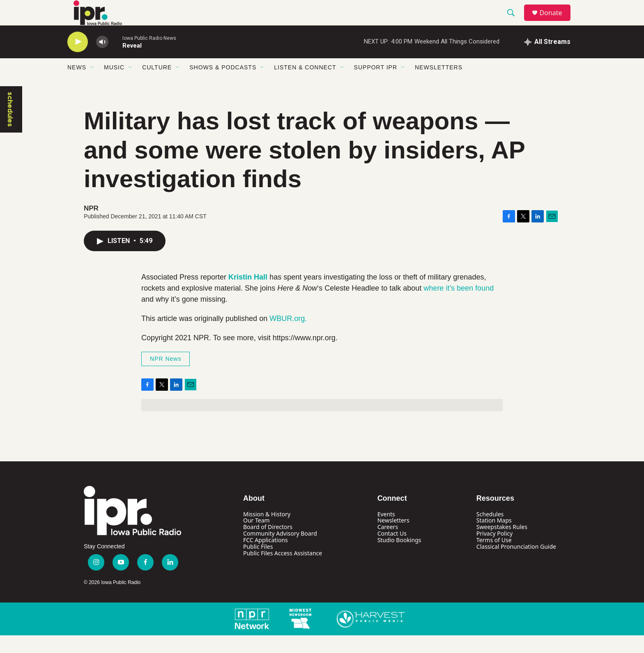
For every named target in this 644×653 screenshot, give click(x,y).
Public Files (258, 565)
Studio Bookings (399, 558)
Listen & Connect (305, 85)
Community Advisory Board (280, 551)
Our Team (256, 538)
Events (386, 532)
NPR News (166, 376)
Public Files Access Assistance (283, 571)
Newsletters (439, 85)
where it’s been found (459, 306)
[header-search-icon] (515, 22)
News (77, 85)
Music (114, 85)
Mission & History (267, 532)
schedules (10, 127)
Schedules (490, 532)
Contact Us (392, 551)
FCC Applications (266, 558)
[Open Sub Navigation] (92, 85)
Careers (388, 545)
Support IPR (376, 85)
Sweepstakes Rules (502, 545)
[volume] (102, 60)
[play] (78, 60)
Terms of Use (494, 558)
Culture (157, 85)
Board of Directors (268, 545)
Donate (556, 22)
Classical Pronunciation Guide (516, 565)
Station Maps (494, 538)
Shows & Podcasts (223, 85)
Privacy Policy (494, 551)
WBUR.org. (288, 336)
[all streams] (547, 60)
